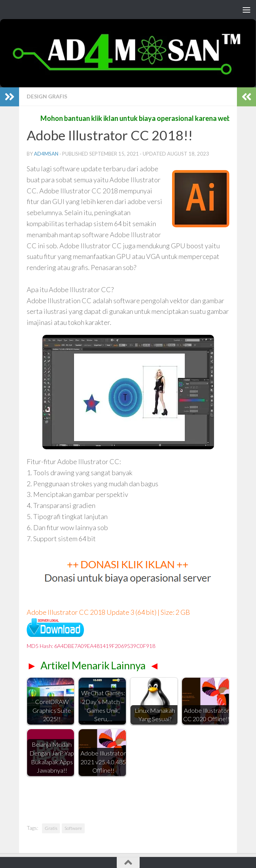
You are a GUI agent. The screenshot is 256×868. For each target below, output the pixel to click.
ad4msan (46, 154)
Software (73, 828)
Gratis (51, 828)
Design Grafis (47, 96)
